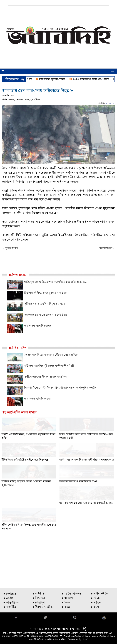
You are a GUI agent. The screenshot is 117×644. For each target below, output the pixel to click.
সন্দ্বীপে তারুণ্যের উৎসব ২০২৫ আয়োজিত (46, 377)
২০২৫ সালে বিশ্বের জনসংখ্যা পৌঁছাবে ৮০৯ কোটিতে (51, 355)
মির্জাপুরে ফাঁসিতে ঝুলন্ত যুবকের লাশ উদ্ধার (46, 293)
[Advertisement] (59, 562)
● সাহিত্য (96, 602)
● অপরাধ (67, 598)
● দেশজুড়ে (10, 594)
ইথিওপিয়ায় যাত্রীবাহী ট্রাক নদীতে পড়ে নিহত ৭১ (25, 460)
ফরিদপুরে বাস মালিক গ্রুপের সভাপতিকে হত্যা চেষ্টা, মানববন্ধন (56, 282)
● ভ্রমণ (95, 607)
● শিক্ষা (66, 602)
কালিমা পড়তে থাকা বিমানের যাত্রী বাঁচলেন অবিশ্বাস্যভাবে (87, 460)
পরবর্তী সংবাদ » (107, 248)
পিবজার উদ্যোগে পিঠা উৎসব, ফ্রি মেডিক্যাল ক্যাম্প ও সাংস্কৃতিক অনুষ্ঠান (60, 388)
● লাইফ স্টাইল (100, 594)
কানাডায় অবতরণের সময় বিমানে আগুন (78, 481)
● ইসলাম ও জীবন (43, 607)
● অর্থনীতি (39, 594)
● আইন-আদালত (72, 594)
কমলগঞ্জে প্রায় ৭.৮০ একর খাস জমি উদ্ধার (46, 315)
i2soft (85, 639)
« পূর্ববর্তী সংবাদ (10, 248)
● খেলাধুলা (39, 602)
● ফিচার (96, 598)
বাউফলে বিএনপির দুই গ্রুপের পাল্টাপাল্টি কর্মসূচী (49, 366)
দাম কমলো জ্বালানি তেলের (54, 79)
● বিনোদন (39, 598)
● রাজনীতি (10, 607)
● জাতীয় (8, 598)
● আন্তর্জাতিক (11, 602)
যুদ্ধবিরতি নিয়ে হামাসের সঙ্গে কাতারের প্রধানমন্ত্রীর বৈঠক (86, 503)
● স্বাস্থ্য (66, 607)
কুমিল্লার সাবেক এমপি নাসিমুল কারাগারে (44, 304)
